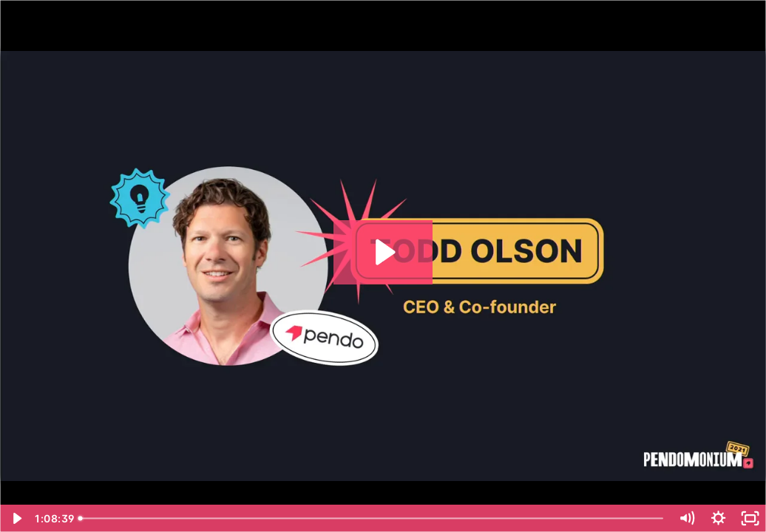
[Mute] (687, 518)
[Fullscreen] (750, 518)
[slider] (372, 518)
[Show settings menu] (718, 518)
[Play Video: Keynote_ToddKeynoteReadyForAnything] (383, 252)
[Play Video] (16, 518)
